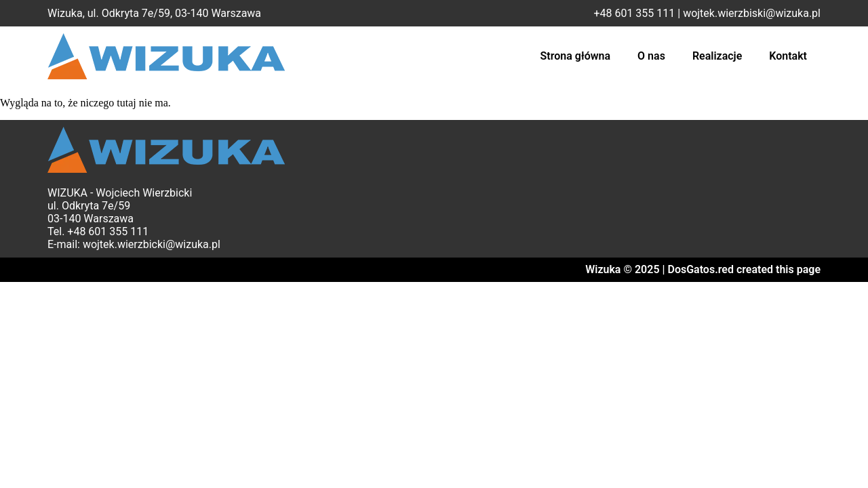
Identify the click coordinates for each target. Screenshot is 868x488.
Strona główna (576, 56)
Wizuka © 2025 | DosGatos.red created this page (703, 269)
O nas (651, 56)
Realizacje (717, 56)
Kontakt (788, 56)
